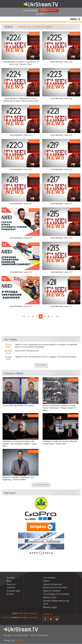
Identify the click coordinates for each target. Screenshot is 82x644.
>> (57, 316)
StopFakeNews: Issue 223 (61, 99)
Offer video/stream (31, 10)
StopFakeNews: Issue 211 (61, 307)
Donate (10, 594)
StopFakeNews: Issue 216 (21, 238)
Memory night (50, 607)
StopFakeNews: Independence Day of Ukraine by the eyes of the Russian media (21, 100)
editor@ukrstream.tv (28, 613)
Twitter (57, 618)
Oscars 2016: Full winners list (27, 351)
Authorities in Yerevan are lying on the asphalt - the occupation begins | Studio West (20, 444)
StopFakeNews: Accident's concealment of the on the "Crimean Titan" (21, 63)
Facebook (45, 618)
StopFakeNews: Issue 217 (61, 204)
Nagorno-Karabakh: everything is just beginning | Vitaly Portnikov (18, 479)
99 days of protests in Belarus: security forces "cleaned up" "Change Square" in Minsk (59, 408)
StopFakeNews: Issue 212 (21, 307)
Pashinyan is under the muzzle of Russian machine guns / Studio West (60, 443)
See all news (41, 365)
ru (42, 14)
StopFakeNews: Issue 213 (61, 272)
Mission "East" (50, 597)
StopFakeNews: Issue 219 (61, 170)
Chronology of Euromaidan (56, 594)
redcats (19, 640)
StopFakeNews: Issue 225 (61, 62)
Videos (9, 27)
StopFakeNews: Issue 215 (61, 238)
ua (37, 14)
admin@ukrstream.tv (28, 618)
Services (11, 578)
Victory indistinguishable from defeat (18, 406)
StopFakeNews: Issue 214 (21, 272)
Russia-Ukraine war (53, 584)
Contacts (11, 588)
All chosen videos (41, 485)
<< (24, 316)
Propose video (14, 591)
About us (11, 584)
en (46, 14)
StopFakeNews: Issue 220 (21, 170)
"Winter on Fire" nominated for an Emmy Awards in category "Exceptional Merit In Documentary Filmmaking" (46, 346)
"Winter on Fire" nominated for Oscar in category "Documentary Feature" (46, 357)
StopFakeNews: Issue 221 (61, 135)
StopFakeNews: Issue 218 (21, 204)
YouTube (51, 618)
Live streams (49, 578)
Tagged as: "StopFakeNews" (35, 27)
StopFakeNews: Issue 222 (21, 135)
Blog (9, 581)
